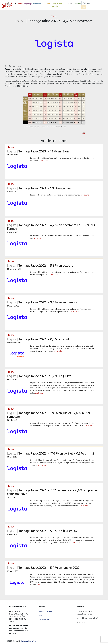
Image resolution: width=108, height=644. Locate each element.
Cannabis (77, 4)
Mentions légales (46, 611)
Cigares (47, 4)
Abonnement (44, 620)
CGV (41, 616)
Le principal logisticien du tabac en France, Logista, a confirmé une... (55, 195)
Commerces (38, 4)
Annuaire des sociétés (57, 5)
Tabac (20, 4)
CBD (70, 4)
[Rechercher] (91, 3)
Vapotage (28, 4)
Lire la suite (44, 160)
